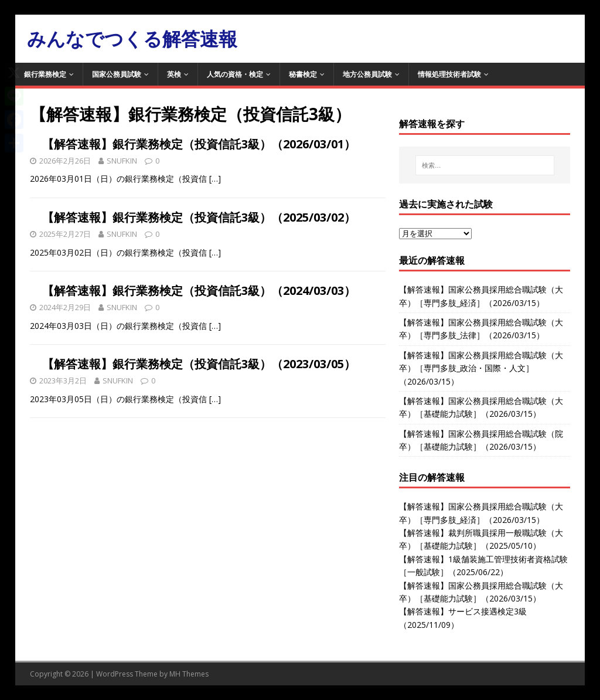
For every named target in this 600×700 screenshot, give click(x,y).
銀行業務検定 (45, 74)
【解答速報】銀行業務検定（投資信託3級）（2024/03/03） (199, 290)
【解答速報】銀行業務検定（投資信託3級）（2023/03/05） (199, 364)
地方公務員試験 (367, 74)
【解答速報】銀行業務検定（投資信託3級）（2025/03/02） (199, 217)
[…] (215, 179)
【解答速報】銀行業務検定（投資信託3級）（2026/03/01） (199, 144)
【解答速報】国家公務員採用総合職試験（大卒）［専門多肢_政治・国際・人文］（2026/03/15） (481, 368)
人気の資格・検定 (235, 74)
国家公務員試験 (117, 74)
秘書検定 (303, 74)
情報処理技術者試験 (449, 74)
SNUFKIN (122, 161)
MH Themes (189, 674)
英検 (174, 74)
